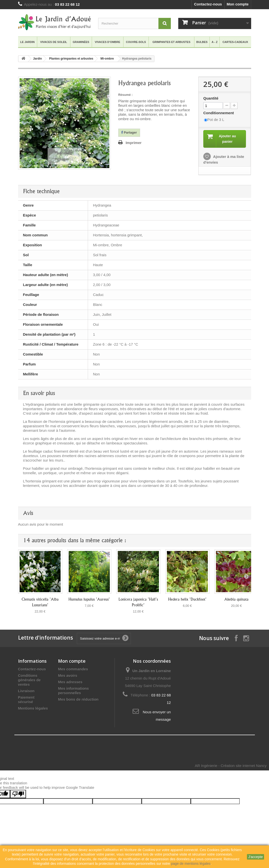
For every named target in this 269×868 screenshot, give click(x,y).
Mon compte (238, 4)
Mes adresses (70, 683)
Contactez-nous (208, 4)
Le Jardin (28, 42)
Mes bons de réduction (78, 700)
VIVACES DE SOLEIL (54, 42)
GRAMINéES (81, 42)
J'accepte (255, 857)
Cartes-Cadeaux (235, 42)
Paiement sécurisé (26, 700)
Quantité (211, 98)
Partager (129, 132)
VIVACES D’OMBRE (107, 42)
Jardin (37, 59)
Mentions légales (33, 709)
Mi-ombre (107, 59)
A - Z (215, 42)
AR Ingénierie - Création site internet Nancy (231, 766)
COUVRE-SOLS (136, 42)
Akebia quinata (236, 600)
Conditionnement (219, 113)
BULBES (202, 42)
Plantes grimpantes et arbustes (71, 59)
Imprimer (134, 143)
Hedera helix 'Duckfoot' (187, 600)
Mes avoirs (68, 676)
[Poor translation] (18, 795)
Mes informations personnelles (73, 691)
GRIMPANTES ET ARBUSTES (171, 42)
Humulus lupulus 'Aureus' (89, 600)
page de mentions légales (191, 864)
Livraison (26, 692)
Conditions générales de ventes (30, 681)
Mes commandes (73, 670)
